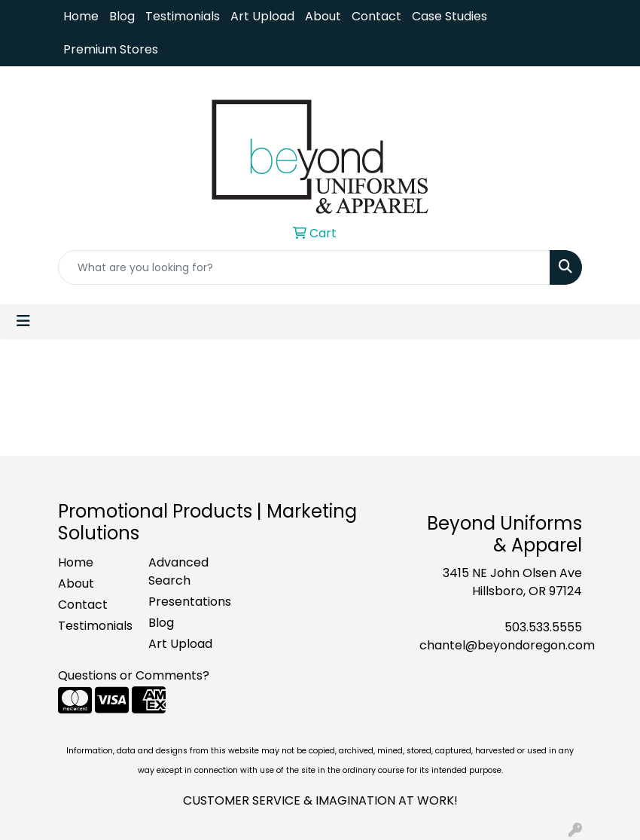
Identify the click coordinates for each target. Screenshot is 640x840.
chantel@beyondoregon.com (507, 645)
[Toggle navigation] (23, 321)
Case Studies (450, 16)
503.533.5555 (543, 627)
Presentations (184, 602)
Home (81, 16)
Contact (376, 16)
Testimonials (183, 16)
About (323, 16)
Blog (122, 16)
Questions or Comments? (134, 675)
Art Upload (262, 16)
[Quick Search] (304, 267)
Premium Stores (111, 49)
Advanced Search (178, 571)
